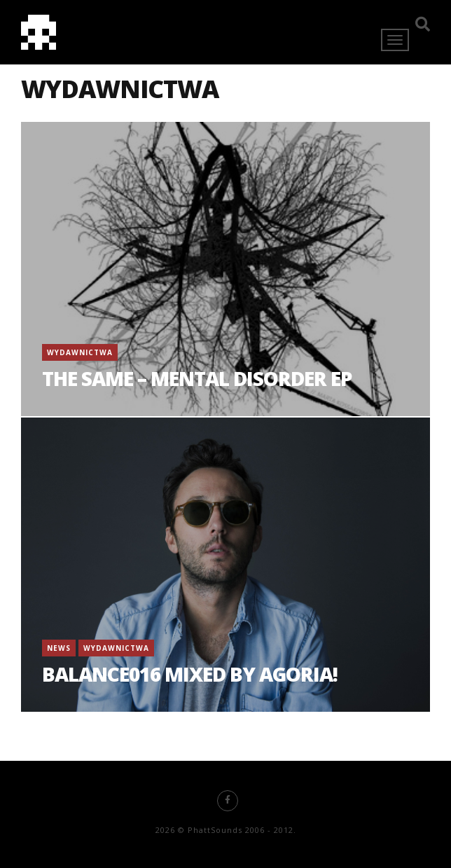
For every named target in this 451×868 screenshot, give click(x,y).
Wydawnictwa (80, 352)
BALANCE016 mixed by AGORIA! (190, 674)
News (59, 648)
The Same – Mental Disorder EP (197, 378)
